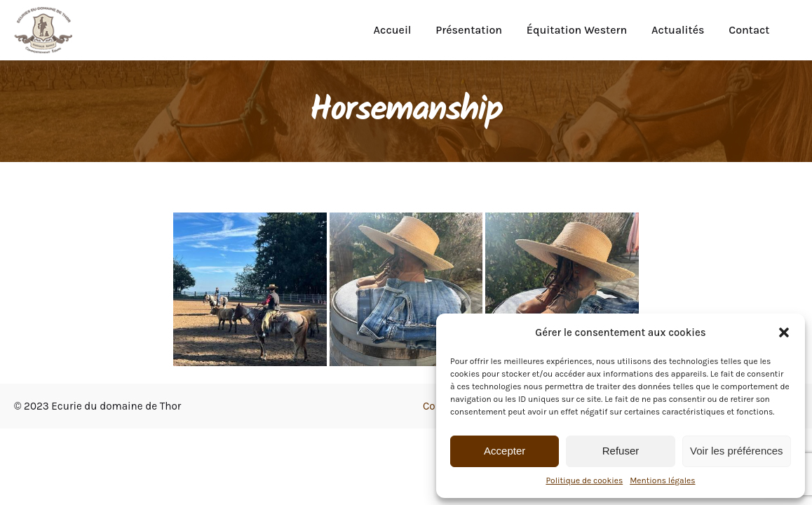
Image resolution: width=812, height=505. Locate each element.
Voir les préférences (737, 451)
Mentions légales (662, 480)
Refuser (621, 451)
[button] (784, 332)
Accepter (505, 451)
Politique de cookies (584, 480)
